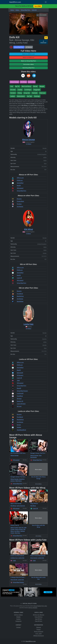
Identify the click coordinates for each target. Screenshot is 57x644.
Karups (19, 425)
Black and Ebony (26, 86)
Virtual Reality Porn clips (40, 606)
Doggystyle (37, 90)
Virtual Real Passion (22, 391)
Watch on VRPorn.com (28, 54)
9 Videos (28, 234)
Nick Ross (18, 533)
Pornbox (19, 204)
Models (18, 617)
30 (46, 336)
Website (29, 47)
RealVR (19, 186)
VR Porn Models (33, 608)
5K (46, 38)
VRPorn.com (20, 178)
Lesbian (13, 96)
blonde (44, 345)
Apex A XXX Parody (16, 503)
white (45, 157)
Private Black (20, 201)
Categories (18, 621)
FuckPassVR (20, 393)
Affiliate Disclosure (39, 636)
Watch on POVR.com (28, 57)
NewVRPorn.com (15, 2)
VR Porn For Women (39, 615)
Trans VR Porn (39, 617)
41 (46, 241)
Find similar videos (29, 64)
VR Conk (19, 406)
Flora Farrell (14, 580)
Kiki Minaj (23, 82)
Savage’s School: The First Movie (39, 453)
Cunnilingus (28, 90)
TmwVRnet (20, 396)
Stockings (37, 96)
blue (45, 163)
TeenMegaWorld (21, 430)
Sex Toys (29, 96)
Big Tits (17, 86)
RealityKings (20, 296)
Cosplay (20, 90)
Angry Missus (34, 503)
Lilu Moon (17, 531)
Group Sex (27, 93)
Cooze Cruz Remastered (17, 556)
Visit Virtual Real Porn (28, 68)
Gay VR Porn (39, 619)
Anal (12, 86)
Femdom (13, 93)
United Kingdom (42, 154)
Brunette (13, 90)
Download (43, 42)
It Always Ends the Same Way (19, 577)
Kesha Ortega (19, 529)
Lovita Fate (32, 82)
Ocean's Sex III (15, 525)
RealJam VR (20, 401)
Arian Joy (21, 528)
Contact (18, 627)
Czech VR (19, 278)
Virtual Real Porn (19, 47)
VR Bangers (20, 375)
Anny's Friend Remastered (38, 556)
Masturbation (21, 96)
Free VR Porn (39, 621)
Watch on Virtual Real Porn (28, 61)
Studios (18, 619)
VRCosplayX (20, 188)
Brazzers (19, 199)
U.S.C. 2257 (39, 634)
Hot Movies (20, 207)
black (45, 160)
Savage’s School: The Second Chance (21, 477)
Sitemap (39, 627)
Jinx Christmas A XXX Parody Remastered (22, 453)
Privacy (39, 629)
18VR (18, 381)
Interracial (42, 93)
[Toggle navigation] (46, 2)
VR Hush (19, 399)
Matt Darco (19, 481)
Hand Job (35, 93)
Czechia (44, 339)
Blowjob (42, 86)
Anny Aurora (34, 558)
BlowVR (19, 388)
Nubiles (19, 427)
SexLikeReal (20, 183)
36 (46, 151)
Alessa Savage (14, 82)
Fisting (20, 93)
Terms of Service (39, 631)
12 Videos (28, 144)
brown (45, 253)
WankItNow (20, 301)
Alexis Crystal (14, 528)
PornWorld (20, 294)
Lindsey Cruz (14, 558)
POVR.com (20, 180)
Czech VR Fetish (21, 404)
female (45, 148)
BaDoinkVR (20, 373)
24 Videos (28, 329)
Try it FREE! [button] (38, 6)
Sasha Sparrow (21, 506)
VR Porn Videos (18, 615)
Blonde (35, 86)
